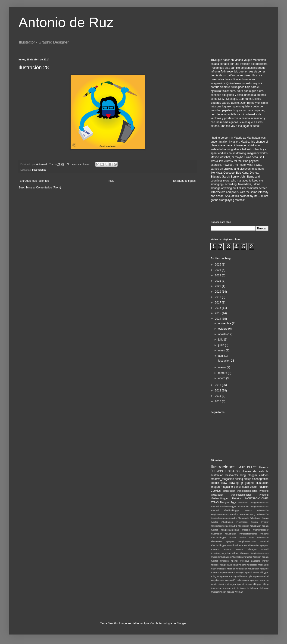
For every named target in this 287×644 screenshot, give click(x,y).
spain (246, 487)
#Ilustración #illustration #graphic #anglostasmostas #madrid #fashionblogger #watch (240, 541)
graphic (249, 483)
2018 (218, 297)
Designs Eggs (228, 502)
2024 (218, 270)
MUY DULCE (248, 467)
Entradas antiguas (184, 181)
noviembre (225, 323)
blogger (253, 475)
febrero (223, 373)
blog (243, 475)
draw (224, 483)
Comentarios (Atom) (48, 188)
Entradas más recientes (34, 181)
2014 (218, 319)
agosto (223, 334)
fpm (147, 623)
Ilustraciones (39, 170)
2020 (218, 286)
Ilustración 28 (34, 67)
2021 (218, 281)
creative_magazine (222, 479)
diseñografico (260, 479)
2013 (218, 385)
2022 (218, 275)
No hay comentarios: (79, 164)
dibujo (247, 479)
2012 (218, 391)
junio (222, 345)
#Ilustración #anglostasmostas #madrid (246, 491)
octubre (223, 329)
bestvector (232, 475)
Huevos (264, 467)
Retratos (237, 498)
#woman (239, 592)
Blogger (181, 623)
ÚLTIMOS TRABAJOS (225, 471)
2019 (218, 292)
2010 (218, 401)
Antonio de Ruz (66, 22)
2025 (218, 265)
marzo (223, 367)
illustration (262, 483)
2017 (218, 303)
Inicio (111, 181)
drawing (234, 483)
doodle (215, 483)
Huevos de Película (255, 471)
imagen (215, 487)
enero (222, 378)
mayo (222, 350)
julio (221, 340)
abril (221, 356)
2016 (218, 308)
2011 (218, 396)
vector (254, 487)
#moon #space (227, 592)
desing (239, 479)
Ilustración (217, 475)
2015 (218, 313)
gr (242, 483)
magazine (227, 487)
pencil (238, 487)
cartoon (264, 475)
